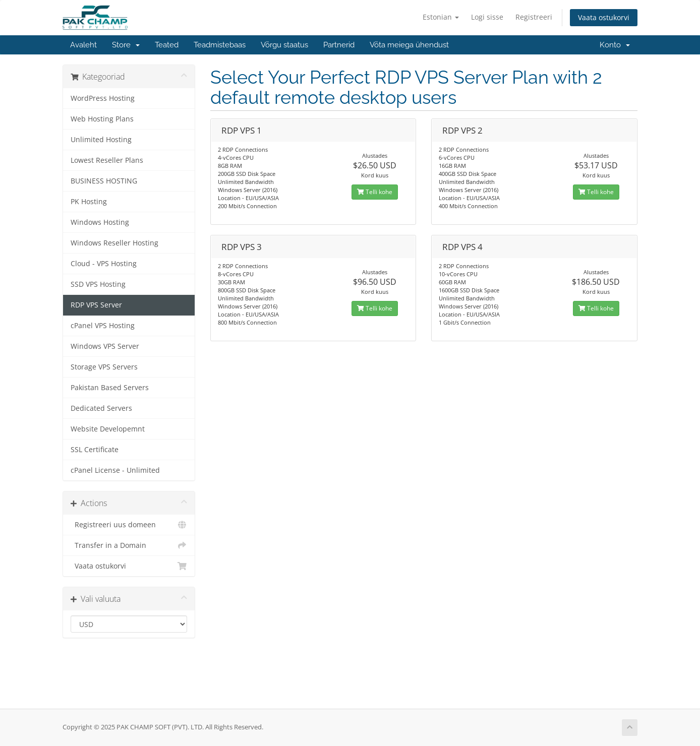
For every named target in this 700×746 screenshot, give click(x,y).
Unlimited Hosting (101, 140)
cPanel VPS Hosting (103, 326)
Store (126, 45)
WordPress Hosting (103, 98)
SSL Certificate (95, 450)
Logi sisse (487, 17)
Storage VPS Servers (104, 367)
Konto (615, 45)
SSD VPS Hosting (98, 284)
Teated (167, 45)
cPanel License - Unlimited (115, 470)
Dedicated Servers (101, 408)
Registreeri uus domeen (129, 525)
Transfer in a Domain (129, 545)
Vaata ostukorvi (604, 17)
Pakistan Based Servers (110, 388)
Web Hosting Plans (102, 119)
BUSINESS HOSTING (104, 181)
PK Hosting (89, 202)
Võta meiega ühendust (409, 45)
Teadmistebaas (220, 45)
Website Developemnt (108, 429)
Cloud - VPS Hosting (104, 264)
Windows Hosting (100, 222)
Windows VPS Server (105, 346)
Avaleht (83, 45)
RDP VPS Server (96, 305)
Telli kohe (375, 192)
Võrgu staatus (284, 45)
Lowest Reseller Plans (107, 160)
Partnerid (339, 45)
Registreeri (534, 17)
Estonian (441, 17)
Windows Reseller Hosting (114, 243)
